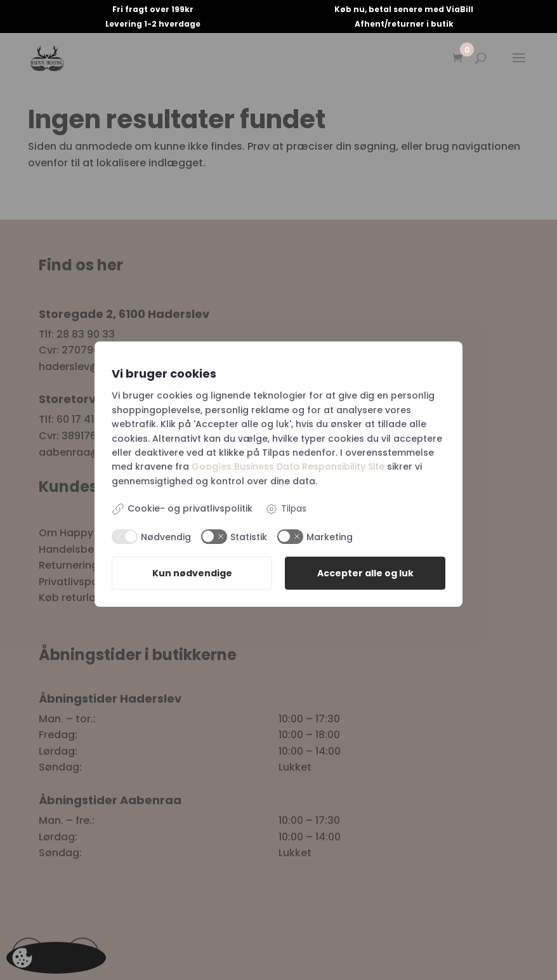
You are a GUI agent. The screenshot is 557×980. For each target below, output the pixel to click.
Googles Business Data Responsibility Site (288, 467)
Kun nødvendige (192, 574)
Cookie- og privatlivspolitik (182, 509)
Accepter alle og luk (365, 574)
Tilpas (286, 509)
